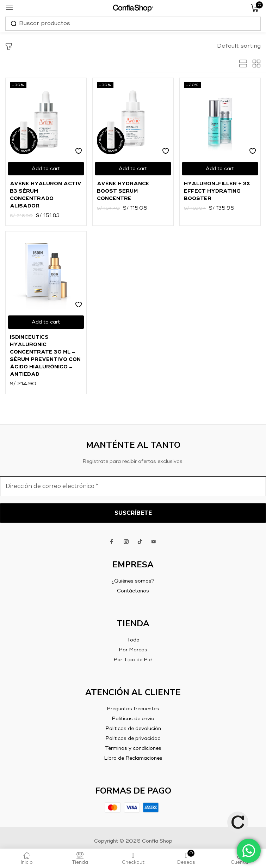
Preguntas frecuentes (133, 709)
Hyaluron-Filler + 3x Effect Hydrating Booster (217, 191)
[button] (239, 46)
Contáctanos (133, 591)
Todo (133, 640)
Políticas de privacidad (133, 739)
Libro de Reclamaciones (133, 758)
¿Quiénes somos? (133, 581)
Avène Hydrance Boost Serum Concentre (123, 191)
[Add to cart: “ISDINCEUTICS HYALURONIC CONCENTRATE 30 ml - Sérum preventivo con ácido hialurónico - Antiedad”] (46, 322)
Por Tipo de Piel (133, 660)
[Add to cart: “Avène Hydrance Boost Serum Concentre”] (133, 169)
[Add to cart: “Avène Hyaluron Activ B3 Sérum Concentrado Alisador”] (46, 169)
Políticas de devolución (133, 729)
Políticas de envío (133, 719)
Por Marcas (133, 650)
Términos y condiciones (133, 748)
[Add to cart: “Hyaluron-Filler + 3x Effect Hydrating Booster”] (220, 169)
